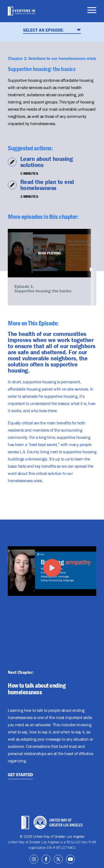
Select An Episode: (52, 30)
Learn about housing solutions (47, 162)
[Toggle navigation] (92, 11)
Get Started (20, 774)
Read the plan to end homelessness (47, 185)
